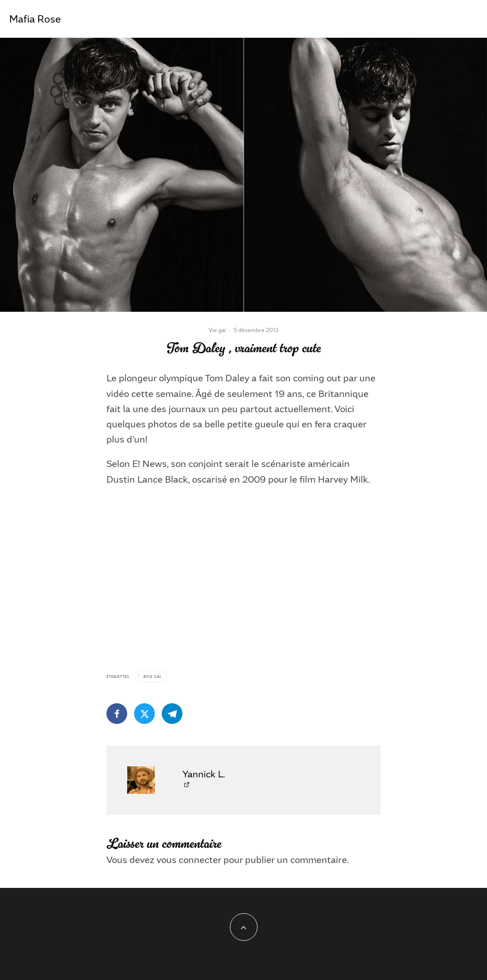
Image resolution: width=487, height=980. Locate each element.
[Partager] (117, 714)
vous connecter (189, 859)
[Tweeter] (144, 714)
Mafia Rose (35, 19)
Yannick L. (204, 774)
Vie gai (217, 330)
